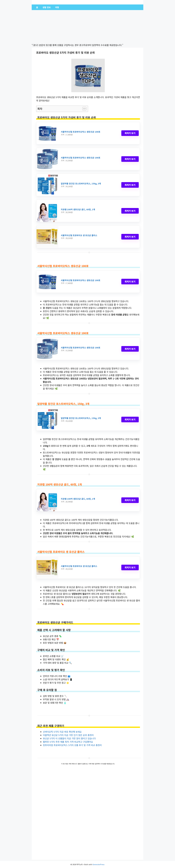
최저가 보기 (130, 133)
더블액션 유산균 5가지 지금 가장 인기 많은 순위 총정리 (68, 735)
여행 (57, 7)
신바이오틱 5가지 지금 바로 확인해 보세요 (62, 732)
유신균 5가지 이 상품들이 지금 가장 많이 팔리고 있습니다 (69, 738)
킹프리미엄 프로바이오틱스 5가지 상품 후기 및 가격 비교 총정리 (72, 745)
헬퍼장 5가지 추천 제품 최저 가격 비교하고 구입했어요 (68, 742)
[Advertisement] (87, 27)
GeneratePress (99, 864)
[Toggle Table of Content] (83, 109)
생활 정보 (47, 7)
